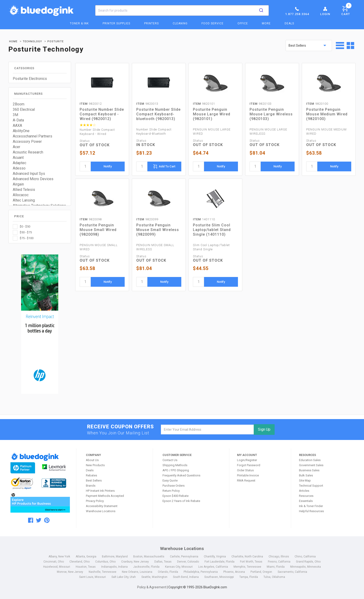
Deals (289, 23)
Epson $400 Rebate (175, 496)
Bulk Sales (306, 475)
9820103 (261, 104)
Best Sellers (94, 480)
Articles (304, 491)
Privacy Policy (95, 501)
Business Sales (309, 470)
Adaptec (19, 163)
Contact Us (170, 460)
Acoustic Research (28, 152)
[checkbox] (40, 227)
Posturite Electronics (30, 79)
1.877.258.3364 (297, 11)
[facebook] (31, 520)
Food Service (213, 23)
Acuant (18, 158)
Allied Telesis (24, 190)
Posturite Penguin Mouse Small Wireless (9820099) (158, 230)
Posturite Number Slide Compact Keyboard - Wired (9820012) (102, 114)
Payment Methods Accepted (105, 496)
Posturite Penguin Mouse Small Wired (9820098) (98, 230)
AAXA (17, 125)
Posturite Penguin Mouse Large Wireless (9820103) (271, 114)
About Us (92, 460)
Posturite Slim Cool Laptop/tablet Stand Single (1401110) (212, 230)
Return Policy (171, 491)
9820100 (317, 104)
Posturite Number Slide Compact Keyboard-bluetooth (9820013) (158, 114)
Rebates (91, 475)
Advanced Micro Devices (33, 179)
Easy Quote (170, 480)
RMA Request (246, 480)
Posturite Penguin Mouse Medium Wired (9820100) (327, 114)
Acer (16, 147)
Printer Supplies (116, 23)
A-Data (18, 120)
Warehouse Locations (101, 511)
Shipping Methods (175, 465)
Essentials (306, 501)
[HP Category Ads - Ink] (40, 325)
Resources (306, 496)
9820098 (91, 219)
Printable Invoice (248, 475)
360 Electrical (24, 109)
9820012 (91, 104)
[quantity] (85, 166)
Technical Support (311, 486)
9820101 (204, 104)
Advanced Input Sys (29, 174)
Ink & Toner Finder (311, 506)
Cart (346, 10)
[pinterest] (47, 520)
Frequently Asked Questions (181, 475)
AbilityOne (21, 131)
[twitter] (39, 520)
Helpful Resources (311, 511)
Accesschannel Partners (32, 136)
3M (15, 115)
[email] (207, 430)
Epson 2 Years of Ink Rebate (181, 501)
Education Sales (310, 460)
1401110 (204, 219)
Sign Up (264, 429)
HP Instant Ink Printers (100, 491)
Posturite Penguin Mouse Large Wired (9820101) (212, 114)
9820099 (147, 219)
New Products (95, 465)
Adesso (19, 168)
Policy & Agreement (152, 587)
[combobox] (182, 10)
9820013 (147, 104)
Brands (91, 486)
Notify (108, 166)
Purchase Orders (174, 486)
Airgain (18, 184)
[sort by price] (309, 46)
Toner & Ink (79, 23)
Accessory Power (27, 142)
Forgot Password (249, 465)
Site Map (305, 480)
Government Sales (311, 465)
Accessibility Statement (102, 506)
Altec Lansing (24, 200)
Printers (151, 23)
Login (325, 11)
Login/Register (247, 460)
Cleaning (180, 23)
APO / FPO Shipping (176, 470)
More (266, 23)
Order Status (245, 470)
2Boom (19, 104)
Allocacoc (21, 195)
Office (243, 23)
